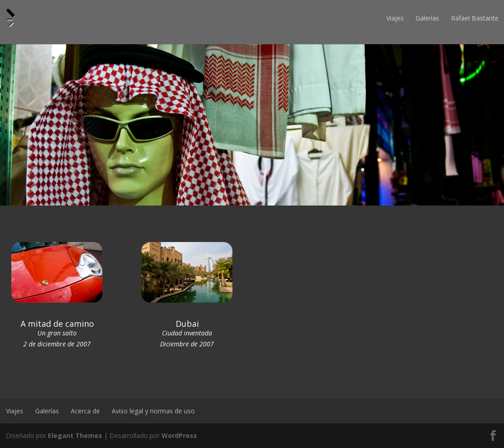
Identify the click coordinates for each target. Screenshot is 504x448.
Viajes (395, 18)
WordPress (179, 435)
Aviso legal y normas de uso (153, 411)
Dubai (187, 324)
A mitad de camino (57, 324)
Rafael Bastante (475, 18)
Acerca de (85, 411)
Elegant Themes (75, 435)
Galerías (427, 18)
